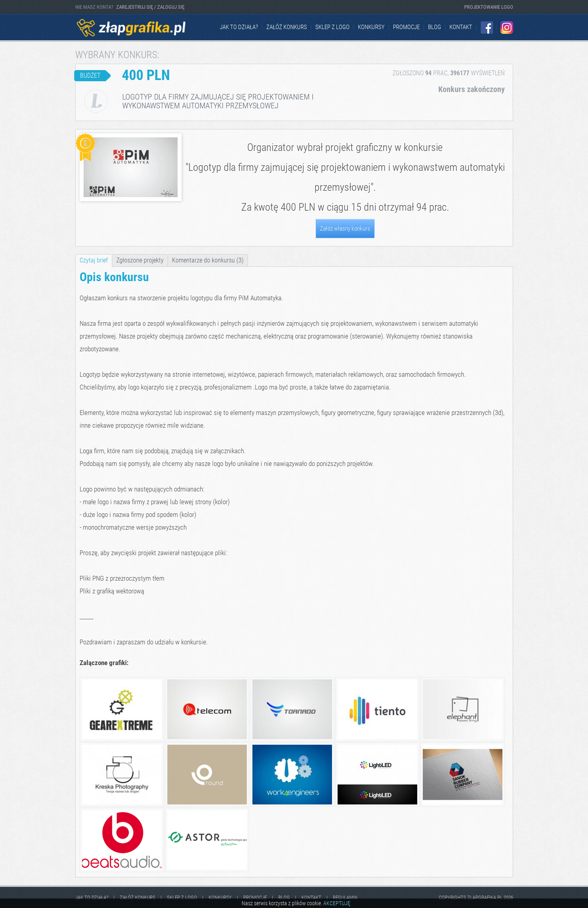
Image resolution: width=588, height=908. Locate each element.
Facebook (487, 27)
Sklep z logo (332, 27)
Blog (435, 27)
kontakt (461, 27)
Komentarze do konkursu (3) (208, 260)
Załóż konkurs (287, 27)
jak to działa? (239, 27)
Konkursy (371, 27)
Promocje (406, 27)
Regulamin (345, 897)
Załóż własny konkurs (345, 229)
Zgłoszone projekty (140, 260)
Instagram (507, 27)
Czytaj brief (94, 260)
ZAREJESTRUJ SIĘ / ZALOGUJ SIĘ (150, 7)
